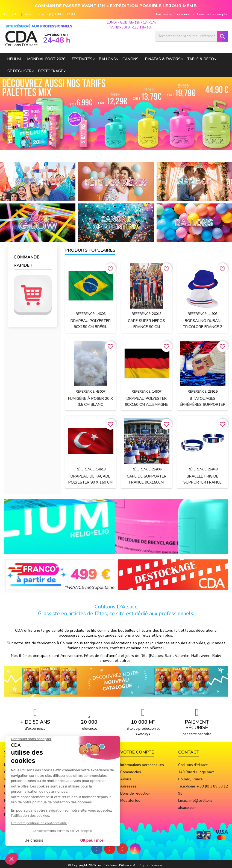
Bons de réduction (135, 794)
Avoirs (126, 779)
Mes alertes (130, 801)
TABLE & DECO (201, 59)
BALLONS (107, 59)
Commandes (131, 772)
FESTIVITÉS (82, 59)
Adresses (128, 786)
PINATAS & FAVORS (163, 59)
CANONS (130, 59)
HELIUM (14, 59)
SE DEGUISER (19, 71)
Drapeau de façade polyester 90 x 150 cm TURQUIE (90, 482)
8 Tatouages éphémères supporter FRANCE (203, 405)
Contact (10, 14)
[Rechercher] (191, 36)
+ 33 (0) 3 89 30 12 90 (58, 14)
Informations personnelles (142, 765)
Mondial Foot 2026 (46, 59)
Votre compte (137, 752)
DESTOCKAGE (51, 71)
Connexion (182, 14)
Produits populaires (90, 250)
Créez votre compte (212, 14)
